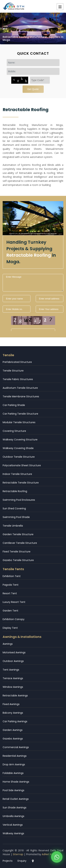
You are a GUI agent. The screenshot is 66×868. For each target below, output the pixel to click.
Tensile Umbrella (13, 526)
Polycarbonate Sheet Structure (22, 465)
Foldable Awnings (13, 773)
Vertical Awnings (13, 825)
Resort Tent (10, 593)
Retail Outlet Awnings (16, 799)
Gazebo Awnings (13, 739)
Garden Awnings (13, 730)
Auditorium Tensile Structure (20, 388)
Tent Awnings (11, 670)
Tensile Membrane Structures (21, 396)
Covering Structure (14, 431)
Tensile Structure (13, 371)
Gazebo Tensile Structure (18, 560)
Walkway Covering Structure (20, 440)
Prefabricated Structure (17, 362)
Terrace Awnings (13, 678)
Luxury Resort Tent (14, 602)
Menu (60, 7)
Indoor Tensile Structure (17, 474)
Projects (8, 861)
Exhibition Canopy (14, 619)
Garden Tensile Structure (18, 534)
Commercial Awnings (16, 747)
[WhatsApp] (57, 858)
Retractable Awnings (15, 696)
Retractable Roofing (15, 491)
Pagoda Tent (11, 585)
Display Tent (10, 628)
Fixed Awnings (11, 704)
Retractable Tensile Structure (21, 483)
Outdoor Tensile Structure (19, 457)
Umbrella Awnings (13, 816)
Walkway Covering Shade (18, 448)
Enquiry (22, 861)
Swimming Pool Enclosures (19, 500)
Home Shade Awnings (16, 782)
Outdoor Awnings (13, 661)
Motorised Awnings (14, 652)
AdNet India (49, 854)
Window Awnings (13, 687)
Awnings (8, 644)
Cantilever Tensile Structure (20, 543)
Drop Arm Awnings (14, 764)
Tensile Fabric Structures (18, 379)
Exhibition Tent (12, 576)
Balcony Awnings (13, 713)
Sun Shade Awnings (15, 808)
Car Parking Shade (14, 405)
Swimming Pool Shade (16, 517)
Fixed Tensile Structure (17, 552)
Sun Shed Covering (14, 508)
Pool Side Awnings (13, 790)
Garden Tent (10, 611)
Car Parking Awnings (15, 721)
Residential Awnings (15, 756)
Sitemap (18, 854)
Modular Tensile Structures (19, 422)
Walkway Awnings (13, 833)
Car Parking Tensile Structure (20, 414)
